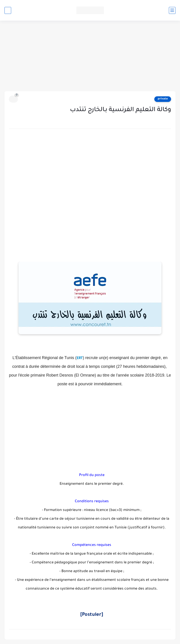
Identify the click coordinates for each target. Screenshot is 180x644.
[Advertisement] (90, 56)
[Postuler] (92, 615)
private (163, 99)
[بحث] (8, 10)
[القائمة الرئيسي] (172, 10)
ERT (80, 358)
